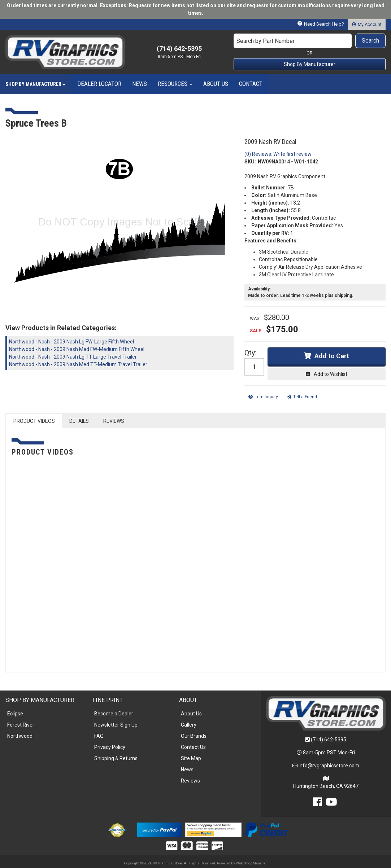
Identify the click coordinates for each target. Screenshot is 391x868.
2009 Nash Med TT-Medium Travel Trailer (101, 364)
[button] (310, 41)
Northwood (22, 342)
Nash (44, 342)
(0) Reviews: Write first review (278, 154)
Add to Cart (332, 356)
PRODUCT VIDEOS (34, 421)
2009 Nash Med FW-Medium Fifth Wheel (99, 349)
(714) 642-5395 (329, 740)
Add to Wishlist (331, 374)
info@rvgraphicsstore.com (329, 766)
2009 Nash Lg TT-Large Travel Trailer (95, 357)
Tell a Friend (305, 397)
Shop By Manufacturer (310, 64)
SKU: (250, 162)
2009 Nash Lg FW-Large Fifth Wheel (94, 342)
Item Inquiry (266, 397)
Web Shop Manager (251, 863)
